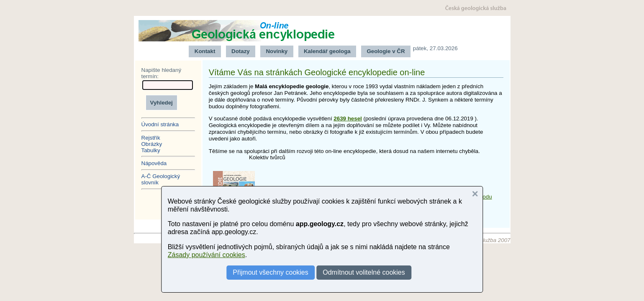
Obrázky (152, 144)
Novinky (277, 51)
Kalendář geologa (327, 51)
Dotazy (241, 51)
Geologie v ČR (386, 51)
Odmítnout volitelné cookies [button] (364, 272)
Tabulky (151, 150)
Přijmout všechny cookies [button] (271, 272)
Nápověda (154, 163)
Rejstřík (151, 138)
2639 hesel (348, 119)
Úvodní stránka (160, 124)
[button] (475, 194)
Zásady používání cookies (207, 255)
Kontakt (205, 51)
